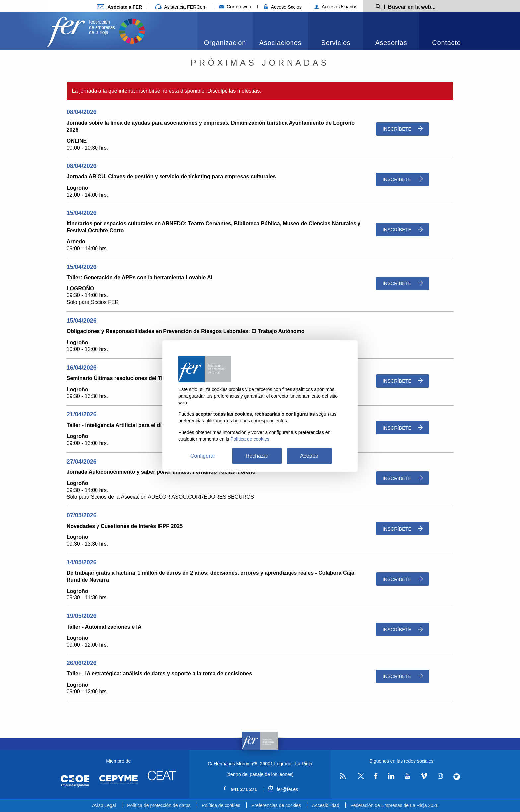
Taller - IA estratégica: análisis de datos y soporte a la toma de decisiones (159, 674)
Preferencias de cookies (276, 805)
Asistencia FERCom (181, 7)
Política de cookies (221, 805)
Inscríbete (403, 129)
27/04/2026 (82, 462)
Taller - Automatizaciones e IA (104, 627)
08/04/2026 (82, 112)
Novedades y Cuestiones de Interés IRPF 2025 (125, 526)
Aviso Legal (104, 805)
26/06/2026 (82, 663)
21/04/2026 (82, 414)
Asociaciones (280, 43)
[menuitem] (225, 31)
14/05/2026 (82, 562)
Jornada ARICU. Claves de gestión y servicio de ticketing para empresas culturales (171, 177)
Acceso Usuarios (336, 7)
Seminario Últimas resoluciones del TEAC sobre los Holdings (144, 378)
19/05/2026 (82, 616)
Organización (225, 43)
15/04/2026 (82, 213)
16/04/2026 (82, 368)
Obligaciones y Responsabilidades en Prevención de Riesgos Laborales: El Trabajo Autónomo (186, 331)
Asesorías (391, 43)
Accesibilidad (326, 805)
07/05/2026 (82, 515)
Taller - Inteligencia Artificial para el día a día (122, 425)
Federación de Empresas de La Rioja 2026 (394, 805)
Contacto (446, 43)
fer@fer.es (283, 789)
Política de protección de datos (159, 805)
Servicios (336, 43)
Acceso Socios (283, 7)
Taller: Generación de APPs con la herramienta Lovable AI (140, 277)
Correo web (235, 7)
